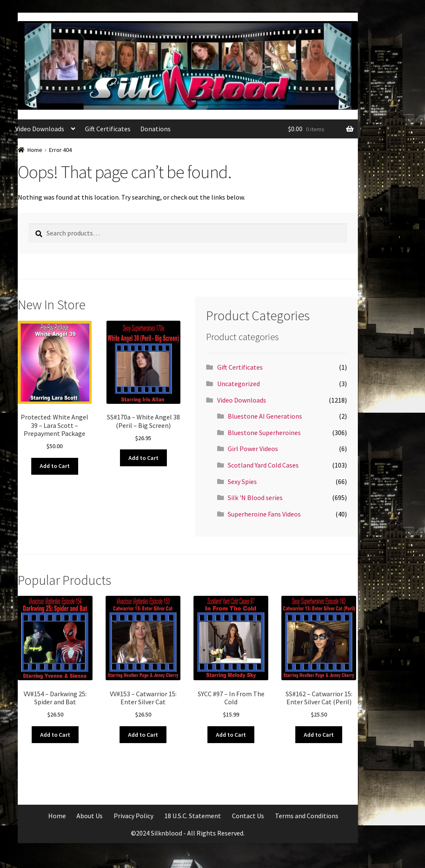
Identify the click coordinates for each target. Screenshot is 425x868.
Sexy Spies (242, 481)
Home (35, 150)
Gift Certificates (108, 129)
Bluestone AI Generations (265, 416)
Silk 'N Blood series (255, 498)
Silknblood (166, 833)
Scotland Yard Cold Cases (263, 465)
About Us (90, 816)
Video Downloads (40, 129)
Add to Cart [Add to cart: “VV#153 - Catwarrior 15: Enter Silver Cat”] (143, 735)
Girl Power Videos (253, 449)
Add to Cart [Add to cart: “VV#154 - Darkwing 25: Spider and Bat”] (55, 735)
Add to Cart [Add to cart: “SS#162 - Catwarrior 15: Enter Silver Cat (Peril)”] (319, 735)
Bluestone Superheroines (264, 433)
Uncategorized (238, 384)
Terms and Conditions (307, 816)
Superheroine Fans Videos (264, 514)
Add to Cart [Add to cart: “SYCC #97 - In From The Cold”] (231, 735)
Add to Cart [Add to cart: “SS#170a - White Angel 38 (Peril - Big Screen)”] (143, 458)
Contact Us (248, 816)
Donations (155, 129)
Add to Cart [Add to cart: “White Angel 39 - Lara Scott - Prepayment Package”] (55, 466)
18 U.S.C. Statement (193, 816)
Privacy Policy (133, 816)
